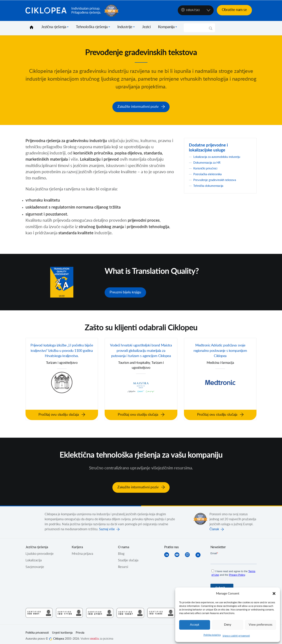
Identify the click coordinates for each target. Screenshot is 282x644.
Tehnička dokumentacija (210, 185)
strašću (94, 635)
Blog (121, 550)
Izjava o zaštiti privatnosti (236, 636)
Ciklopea (47, 11)
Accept (195, 625)
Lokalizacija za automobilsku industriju (220, 156)
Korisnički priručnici (207, 167)
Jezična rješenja (54, 27)
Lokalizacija (34, 557)
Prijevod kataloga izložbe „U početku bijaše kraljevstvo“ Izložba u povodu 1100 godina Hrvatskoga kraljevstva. (62, 353)
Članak (214, 526)
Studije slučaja (128, 557)
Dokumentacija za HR (209, 161)
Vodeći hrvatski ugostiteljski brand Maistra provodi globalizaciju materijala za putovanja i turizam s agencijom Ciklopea (141, 353)
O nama (124, 544)
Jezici (146, 27)
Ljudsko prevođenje (40, 550)
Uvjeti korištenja (62, 629)
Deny (228, 625)
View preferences (260, 625)
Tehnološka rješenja (92, 27)
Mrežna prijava (82, 550)
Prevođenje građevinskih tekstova (218, 179)
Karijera (77, 544)
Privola (80, 629)
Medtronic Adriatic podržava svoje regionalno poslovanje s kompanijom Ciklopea (220, 350)
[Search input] (198, 28)
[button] (274, 594)
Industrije (125, 27)
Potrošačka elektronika (210, 173)
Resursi (123, 563)
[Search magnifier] (211, 30)
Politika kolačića (212, 635)
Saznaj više (107, 526)
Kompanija (166, 27)
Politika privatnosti (37, 629)
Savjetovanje (35, 563)
